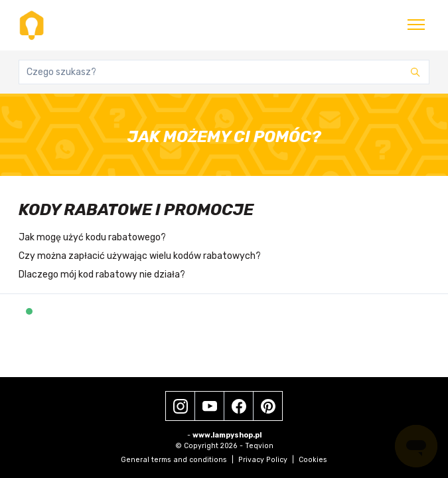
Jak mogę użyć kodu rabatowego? (92, 237)
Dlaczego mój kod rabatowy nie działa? (102, 275)
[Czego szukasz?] (224, 72)
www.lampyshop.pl (227, 435)
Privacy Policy (266, 460)
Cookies (313, 460)
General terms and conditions (177, 460)
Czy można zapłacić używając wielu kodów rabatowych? (140, 256)
